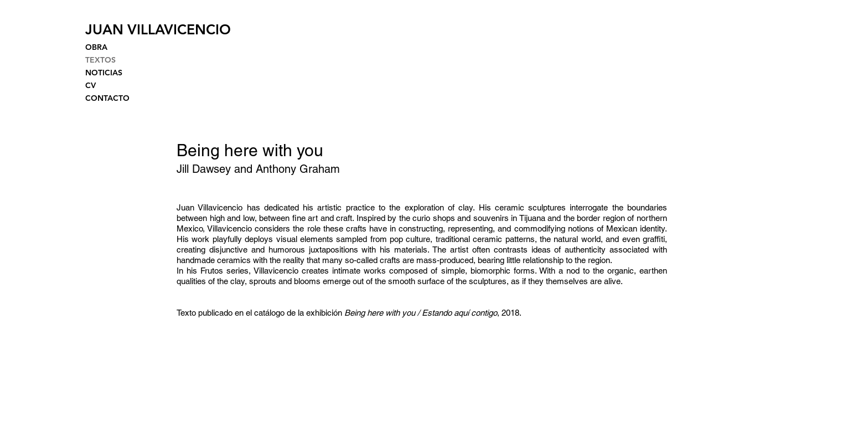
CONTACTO (107, 98)
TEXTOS (100, 60)
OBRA (96, 47)
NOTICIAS (104, 73)
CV (91, 85)
